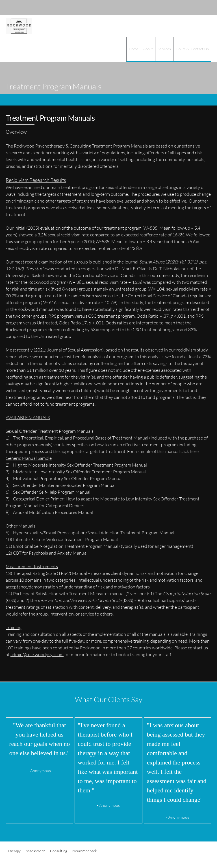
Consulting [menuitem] (59, 851)
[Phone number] (177, 8)
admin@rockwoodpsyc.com (37, 654)
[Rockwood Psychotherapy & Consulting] (19, 26)
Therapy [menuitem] (14, 851)
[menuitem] (134, 49)
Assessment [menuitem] (35, 851)
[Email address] (186, 8)
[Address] (194, 8)
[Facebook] (203, 8)
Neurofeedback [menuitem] (84, 851)
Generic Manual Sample (29, 458)
